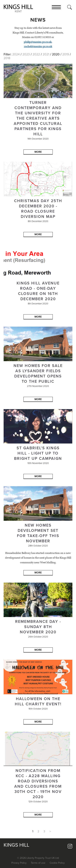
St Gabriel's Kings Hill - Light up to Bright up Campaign (38, 453)
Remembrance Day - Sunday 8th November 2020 (38, 627)
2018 (7, 58)
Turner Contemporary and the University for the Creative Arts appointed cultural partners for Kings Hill (38, 118)
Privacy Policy (19, 863)
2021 (46, 54)
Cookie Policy (57, 863)
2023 (26, 54)
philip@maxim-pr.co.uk (38, 42)
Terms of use (38, 863)
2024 (16, 54)
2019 (66, 54)
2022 (36, 54)
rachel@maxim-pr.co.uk (38, 46)
